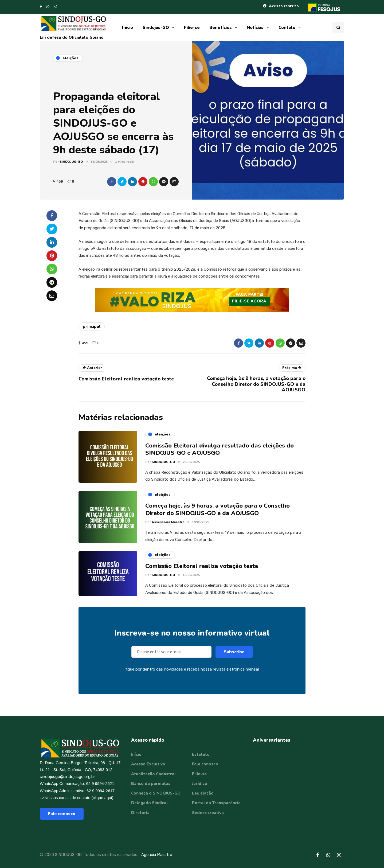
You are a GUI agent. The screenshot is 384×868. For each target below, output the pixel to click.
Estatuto (201, 754)
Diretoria (140, 813)
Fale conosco (62, 814)
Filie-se (192, 28)
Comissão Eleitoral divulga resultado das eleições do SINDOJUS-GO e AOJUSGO (220, 451)
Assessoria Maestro (168, 524)
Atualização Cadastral (153, 774)
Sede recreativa (208, 813)
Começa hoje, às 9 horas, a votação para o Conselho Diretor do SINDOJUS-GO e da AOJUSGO (218, 512)
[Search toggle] (338, 28)
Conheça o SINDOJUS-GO (156, 793)
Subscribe (234, 654)
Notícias (255, 28)
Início (128, 28)
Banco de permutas (151, 784)
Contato (287, 28)
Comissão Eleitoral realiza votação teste (202, 568)
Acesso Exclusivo (148, 764)
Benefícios (221, 28)
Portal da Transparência (216, 803)
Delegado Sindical (149, 803)
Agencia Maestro (157, 855)
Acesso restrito (284, 6)
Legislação (203, 793)
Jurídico (200, 784)
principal (92, 326)
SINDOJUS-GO (71, 162)
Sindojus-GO (156, 28)
